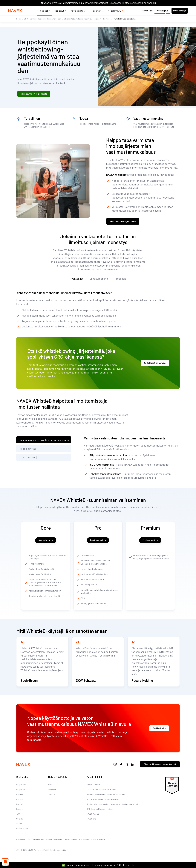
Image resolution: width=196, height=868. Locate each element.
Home (19, 24)
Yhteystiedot (147, 16)
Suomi (19, 831)
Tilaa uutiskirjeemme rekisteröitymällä (160, 772)
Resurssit (97, 16)
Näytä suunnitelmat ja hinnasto (34, 94)
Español (20, 817)
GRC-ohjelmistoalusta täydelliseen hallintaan (43, 24)
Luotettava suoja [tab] (28, 459)
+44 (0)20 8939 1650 (162, 9)
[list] (181, 9)
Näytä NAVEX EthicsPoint (155, 364)
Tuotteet (44, 16)
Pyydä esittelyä (180, 16)
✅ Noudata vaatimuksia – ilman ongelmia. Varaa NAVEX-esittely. (98, 865)
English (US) (21, 793)
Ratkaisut (59, 16)
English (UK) (21, 797)
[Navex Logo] (15, 16)
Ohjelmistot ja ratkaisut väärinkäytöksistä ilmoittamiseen (88, 24)
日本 (18, 822)
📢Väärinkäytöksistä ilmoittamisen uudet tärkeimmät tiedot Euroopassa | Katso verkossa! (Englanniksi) (98, 3)
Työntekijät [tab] (77, 280)
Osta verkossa (46, 542)
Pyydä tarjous (162, 16)
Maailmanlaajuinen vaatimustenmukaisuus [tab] (44, 441)
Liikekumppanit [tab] (99, 280)
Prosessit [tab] (120, 280)
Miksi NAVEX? (114, 16)
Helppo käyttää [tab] (27, 450)
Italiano (19, 807)
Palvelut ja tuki (78, 16)
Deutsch (20, 802)
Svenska (20, 827)
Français (20, 812)
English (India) (22, 836)
